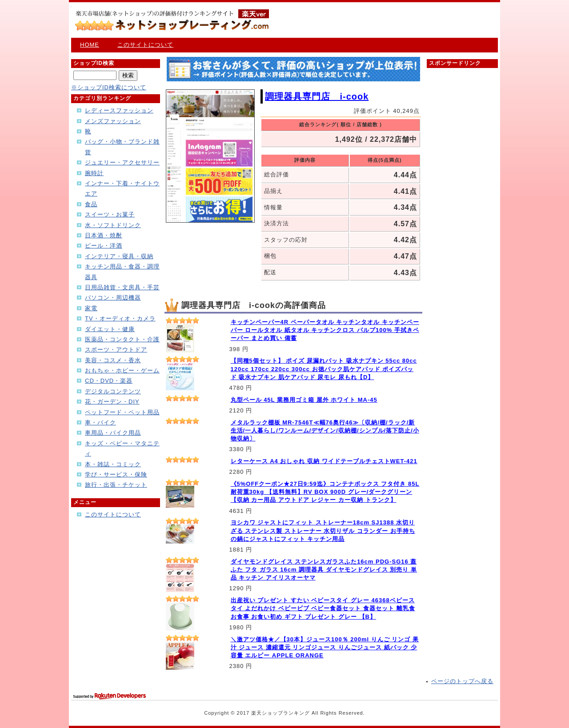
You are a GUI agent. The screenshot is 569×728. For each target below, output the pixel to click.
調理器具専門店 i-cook (317, 96)
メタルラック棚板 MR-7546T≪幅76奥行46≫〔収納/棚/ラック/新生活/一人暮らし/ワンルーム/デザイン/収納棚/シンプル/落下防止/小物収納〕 (325, 430)
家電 (91, 308)
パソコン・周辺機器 (113, 298)
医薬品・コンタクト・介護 (122, 339)
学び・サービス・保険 (116, 474)
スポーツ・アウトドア (116, 350)
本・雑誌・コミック (113, 464)
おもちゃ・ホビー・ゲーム (122, 370)
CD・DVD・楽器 (109, 381)
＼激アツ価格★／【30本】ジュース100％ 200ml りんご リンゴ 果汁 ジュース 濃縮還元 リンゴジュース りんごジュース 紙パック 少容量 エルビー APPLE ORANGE (325, 647)
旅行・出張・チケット (116, 485)
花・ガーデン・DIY (112, 402)
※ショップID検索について (109, 87)
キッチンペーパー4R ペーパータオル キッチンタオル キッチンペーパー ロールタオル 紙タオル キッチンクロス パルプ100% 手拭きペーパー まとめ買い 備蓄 (325, 330)
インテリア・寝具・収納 (119, 256)
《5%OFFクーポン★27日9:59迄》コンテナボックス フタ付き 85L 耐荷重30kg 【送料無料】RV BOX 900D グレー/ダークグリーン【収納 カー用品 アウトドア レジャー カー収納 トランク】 (325, 492)
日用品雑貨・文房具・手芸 (122, 287)
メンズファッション (113, 121)
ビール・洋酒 (104, 246)
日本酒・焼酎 (104, 235)
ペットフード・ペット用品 (122, 412)
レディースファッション (119, 110)
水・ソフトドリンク (113, 225)
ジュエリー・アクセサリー (122, 162)
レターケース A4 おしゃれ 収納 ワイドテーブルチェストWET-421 (324, 461)
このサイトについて (145, 45)
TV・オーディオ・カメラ (120, 318)
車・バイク (100, 422)
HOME (90, 45)
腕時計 (94, 173)
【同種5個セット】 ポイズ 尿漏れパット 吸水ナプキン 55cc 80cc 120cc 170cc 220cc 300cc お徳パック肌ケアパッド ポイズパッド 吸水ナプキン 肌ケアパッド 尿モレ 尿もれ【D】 (324, 369)
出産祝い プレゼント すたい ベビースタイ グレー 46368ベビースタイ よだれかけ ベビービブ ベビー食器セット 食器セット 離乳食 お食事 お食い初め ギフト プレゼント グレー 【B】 (323, 608)
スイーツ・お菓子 (110, 214)
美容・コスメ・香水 (113, 360)
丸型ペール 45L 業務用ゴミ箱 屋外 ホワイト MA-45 (304, 400)
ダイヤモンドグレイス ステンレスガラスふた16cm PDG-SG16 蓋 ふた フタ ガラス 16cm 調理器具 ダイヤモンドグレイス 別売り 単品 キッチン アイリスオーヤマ (324, 570)
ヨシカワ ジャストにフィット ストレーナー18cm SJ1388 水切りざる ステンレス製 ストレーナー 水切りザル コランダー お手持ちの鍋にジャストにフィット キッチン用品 (323, 530)
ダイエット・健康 (110, 329)
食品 (91, 204)
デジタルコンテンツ (113, 391)
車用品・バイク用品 (113, 433)
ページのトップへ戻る (462, 681)
